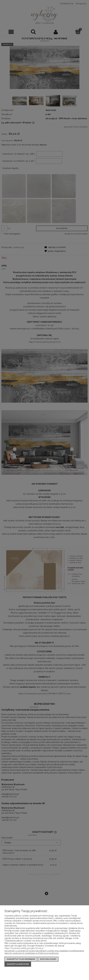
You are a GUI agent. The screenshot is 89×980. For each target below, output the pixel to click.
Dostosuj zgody (48, 959)
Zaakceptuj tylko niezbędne (21, 959)
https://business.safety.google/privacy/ (24, 948)
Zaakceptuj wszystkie (18, 964)
